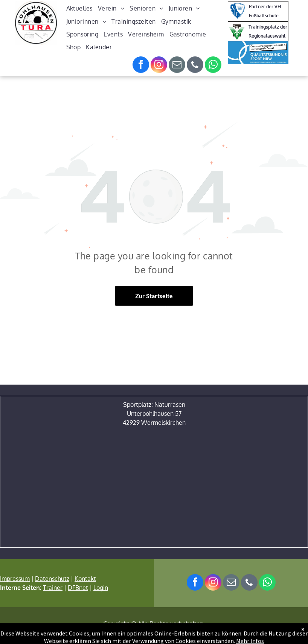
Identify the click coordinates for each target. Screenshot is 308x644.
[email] (177, 66)
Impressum (15, 579)
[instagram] (159, 66)
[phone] (195, 66)
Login (101, 588)
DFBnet (78, 588)
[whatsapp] (213, 66)
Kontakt (85, 579)
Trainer (53, 588)
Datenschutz (52, 579)
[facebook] (141, 66)
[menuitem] (79, 8)
